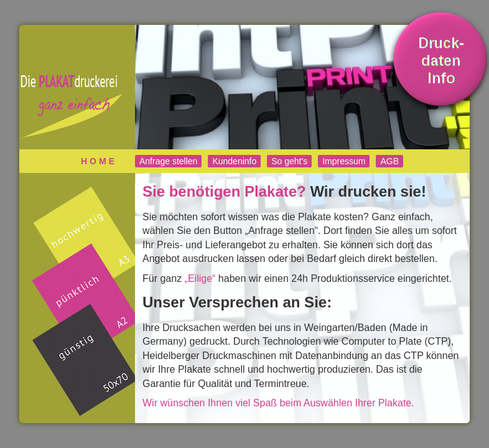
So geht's (289, 161)
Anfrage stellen (168, 161)
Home (99, 161)
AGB (389, 161)
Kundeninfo (234, 161)
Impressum (344, 161)
